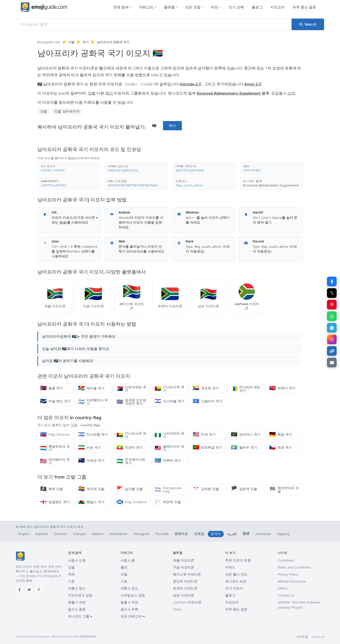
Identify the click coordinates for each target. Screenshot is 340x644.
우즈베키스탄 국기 (131, 461)
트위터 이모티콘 (185, 588)
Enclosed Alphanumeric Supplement (271, 185)
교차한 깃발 (206, 489)
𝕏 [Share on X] (332, 293)
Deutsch (61, 534)
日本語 (199, 534)
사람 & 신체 (77, 560)
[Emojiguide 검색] (154, 24)
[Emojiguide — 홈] (20, 556)
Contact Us (286, 595)
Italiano (98, 534)
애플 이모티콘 (184, 560)
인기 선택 (236, 7)
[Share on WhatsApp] (332, 316)
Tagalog (283, 534)
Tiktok (177, 609)
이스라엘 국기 (169, 401)
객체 (71, 574)
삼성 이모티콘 (184, 595)
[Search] (308, 24)
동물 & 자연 (77, 602)
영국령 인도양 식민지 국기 (131, 402)
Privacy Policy (288, 574)
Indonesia (263, 534)
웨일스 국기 (91, 502)
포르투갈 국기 (207, 448)
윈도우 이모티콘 (185, 581)
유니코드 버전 (236, 581)
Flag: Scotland (132, 502)
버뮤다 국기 (282, 388)
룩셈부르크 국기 (55, 448)
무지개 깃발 (91, 489)
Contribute (286, 560)
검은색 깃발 (244, 489)
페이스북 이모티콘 (187, 574)
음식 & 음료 (77, 609)
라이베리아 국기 (55, 461)
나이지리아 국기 (169, 435)
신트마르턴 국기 (131, 389)
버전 (216, 7)
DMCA (283, 588)
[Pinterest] (39, 590)
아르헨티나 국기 (93, 402)
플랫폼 (171, 7)
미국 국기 (204, 435)
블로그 (257, 7)
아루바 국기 (168, 461)
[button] (69, 169)
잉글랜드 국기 (55, 502)
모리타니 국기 (246, 435)
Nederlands (119, 534)
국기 (86, 42)
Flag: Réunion (55, 435)
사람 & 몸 (128, 560)
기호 (71, 581)
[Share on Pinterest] (332, 305)
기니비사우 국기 (169, 389)
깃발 (71, 42)
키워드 (230, 567)
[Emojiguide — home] (44, 7)
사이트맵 (302, 637)
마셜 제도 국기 (55, 401)
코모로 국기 (206, 388)
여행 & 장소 (77, 588)
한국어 (216, 534)
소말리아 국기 (207, 401)
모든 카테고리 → (133, 616)
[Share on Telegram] (332, 328)
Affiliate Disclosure (292, 581)
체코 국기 (281, 448)
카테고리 (148, 7)
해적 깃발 (51, 489)
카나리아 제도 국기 (246, 389)
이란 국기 (90, 448)
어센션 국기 (91, 461)
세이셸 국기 (91, 388)
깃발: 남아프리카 (67, 111)
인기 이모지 (234, 588)
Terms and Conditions (294, 567)
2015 (291, 93)
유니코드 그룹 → (80, 616)
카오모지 (278, 7)
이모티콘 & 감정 (80, 595)
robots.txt (318, 637)
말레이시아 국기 (169, 448)
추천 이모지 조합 (238, 560)
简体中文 (181, 534)
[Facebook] (20, 590)
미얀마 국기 (130, 448)
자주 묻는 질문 (304, 7)
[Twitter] (29, 590)
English (24, 534)
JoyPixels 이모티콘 (187, 602)
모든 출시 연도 (236, 574)
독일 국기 (281, 435)
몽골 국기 (51, 388)
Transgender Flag (168, 490)
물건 (124, 567)
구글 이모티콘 (184, 567)
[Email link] (332, 363)
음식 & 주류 (129, 609)
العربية (232, 534)
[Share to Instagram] (332, 339)
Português (142, 534)
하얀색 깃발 (168, 502)
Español (42, 534)
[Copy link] (332, 351)
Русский (162, 534)
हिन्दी (246, 534)
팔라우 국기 (244, 448)
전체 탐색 (122, 7)
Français (80, 534)
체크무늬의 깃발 (284, 490)
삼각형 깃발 (130, 489)
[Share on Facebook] (332, 281)
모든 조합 (194, 7)
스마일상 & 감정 (133, 595)
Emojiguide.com (49, 42)
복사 (172, 126)
